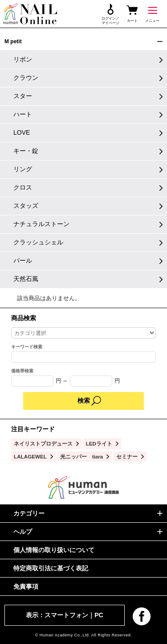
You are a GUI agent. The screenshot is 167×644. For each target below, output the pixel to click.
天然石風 (26, 279)
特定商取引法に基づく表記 (51, 568)
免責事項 (26, 586)
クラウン (26, 78)
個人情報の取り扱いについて (54, 550)
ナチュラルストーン (41, 224)
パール (23, 260)
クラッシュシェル (38, 242)
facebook (142, 616)
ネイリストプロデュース (43, 444)
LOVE (22, 132)
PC (99, 615)
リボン (23, 59)
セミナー (127, 456)
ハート (23, 114)
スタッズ (26, 206)
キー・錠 (26, 151)
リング (23, 169)
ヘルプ (23, 532)
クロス (23, 187)
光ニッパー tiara (82, 456)
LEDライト (99, 444)
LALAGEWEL (30, 456)
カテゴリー (29, 513)
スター (23, 96)
